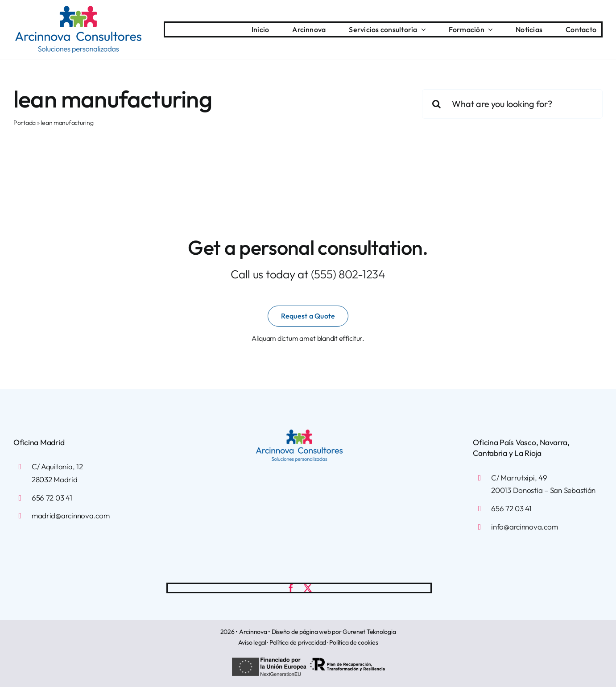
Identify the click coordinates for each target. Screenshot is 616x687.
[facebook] (291, 588)
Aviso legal (252, 642)
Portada (25, 123)
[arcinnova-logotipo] (78, 9)
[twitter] (308, 588)
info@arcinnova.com (524, 527)
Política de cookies (353, 642)
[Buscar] (437, 104)
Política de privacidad (298, 642)
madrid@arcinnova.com (71, 515)
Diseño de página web (301, 632)
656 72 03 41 (52, 498)
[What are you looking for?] (512, 104)
